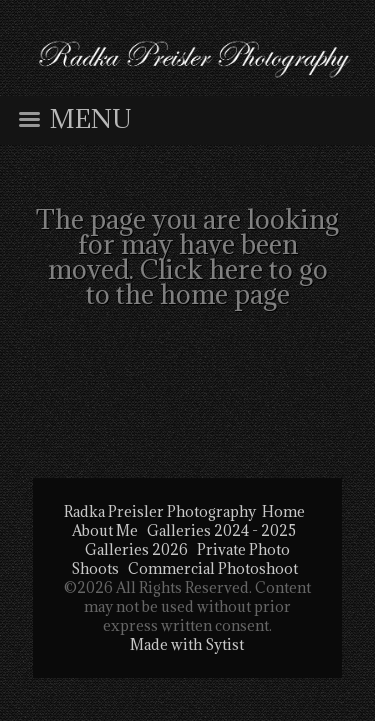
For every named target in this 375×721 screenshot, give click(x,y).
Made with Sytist (187, 644)
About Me (105, 530)
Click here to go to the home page (207, 281)
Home (283, 511)
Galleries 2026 (136, 549)
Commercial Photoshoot (213, 568)
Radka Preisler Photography (160, 511)
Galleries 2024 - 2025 (221, 530)
